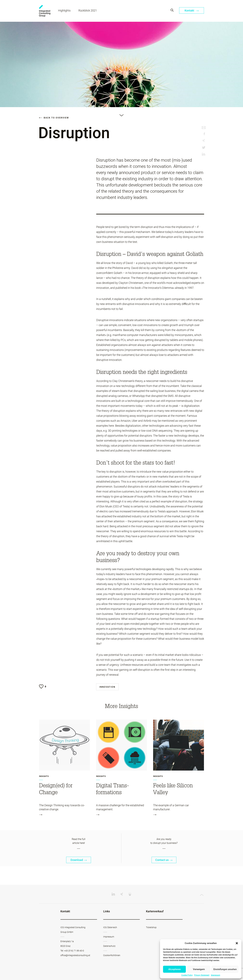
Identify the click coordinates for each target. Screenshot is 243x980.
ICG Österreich (110, 927)
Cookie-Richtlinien (112, 955)
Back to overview (54, 118)
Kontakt (192, 10)
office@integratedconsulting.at (75, 955)
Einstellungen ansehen (225, 969)
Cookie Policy (187, 975)
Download (79, 860)
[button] (237, 943)
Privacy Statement (202, 975)
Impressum (215, 975)
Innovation (107, 687)
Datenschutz (109, 946)
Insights (44, 776)
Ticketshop (151, 927)
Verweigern (199, 969)
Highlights (64, 10)
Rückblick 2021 (88, 10)
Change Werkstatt (45, 11)
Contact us (164, 860)
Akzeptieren (175, 969)
